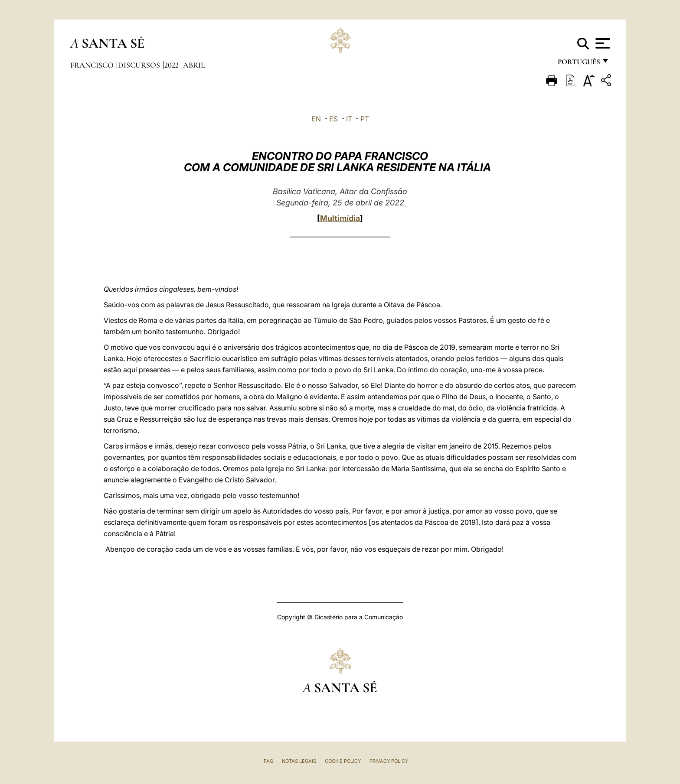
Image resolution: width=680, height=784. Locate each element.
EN (316, 119)
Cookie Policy (343, 761)
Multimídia (340, 218)
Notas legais (299, 761)
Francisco (93, 65)
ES (333, 119)
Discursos (140, 65)
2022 (172, 65)
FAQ (268, 761)
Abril (194, 65)
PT (365, 119)
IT (349, 119)
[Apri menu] (602, 43)
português (579, 64)
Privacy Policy (389, 761)
